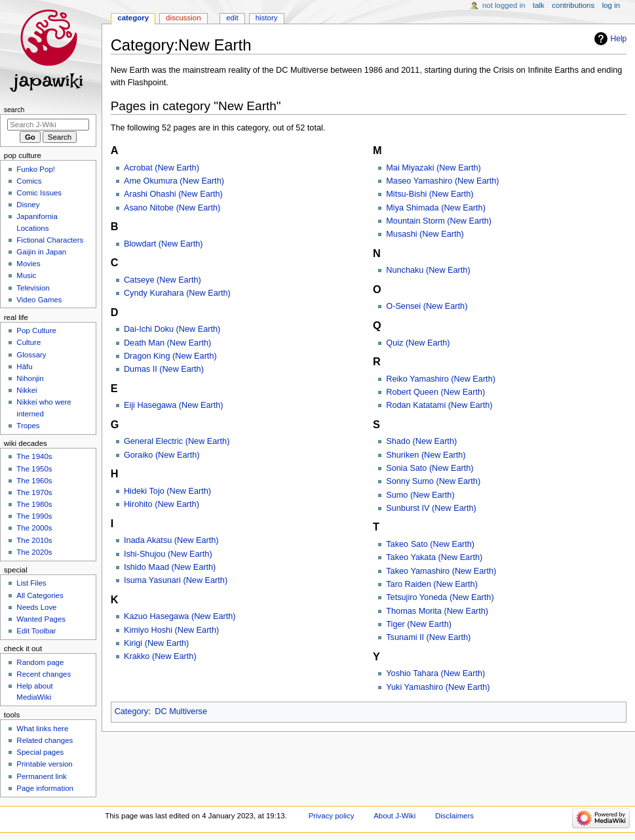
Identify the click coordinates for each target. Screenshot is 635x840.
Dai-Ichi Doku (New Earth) (172, 329)
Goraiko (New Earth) (162, 455)
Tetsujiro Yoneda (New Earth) (440, 597)
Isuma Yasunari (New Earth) (176, 580)
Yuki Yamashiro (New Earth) (438, 687)
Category (131, 711)
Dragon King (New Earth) (170, 356)
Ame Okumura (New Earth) (174, 181)
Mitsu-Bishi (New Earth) (430, 194)
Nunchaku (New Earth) (428, 270)
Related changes (45, 740)
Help (619, 39)
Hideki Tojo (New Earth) (167, 491)
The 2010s (34, 540)
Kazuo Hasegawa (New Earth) (180, 616)
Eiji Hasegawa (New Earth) (174, 405)
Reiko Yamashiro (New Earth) (441, 379)
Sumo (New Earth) (420, 495)
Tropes (28, 426)
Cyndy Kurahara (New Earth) (177, 293)
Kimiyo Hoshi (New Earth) (171, 630)
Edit (232, 18)
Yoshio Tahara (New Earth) (435, 673)
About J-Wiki (394, 816)
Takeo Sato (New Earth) (430, 544)
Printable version (44, 764)
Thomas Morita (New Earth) (437, 611)
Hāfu (24, 367)
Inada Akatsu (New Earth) (171, 540)
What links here (42, 729)
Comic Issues (39, 193)
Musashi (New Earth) (425, 234)
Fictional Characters (50, 240)
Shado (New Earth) (421, 441)
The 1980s (34, 504)
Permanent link (41, 776)
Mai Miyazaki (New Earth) (433, 168)
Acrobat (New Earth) (162, 168)
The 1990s (34, 516)
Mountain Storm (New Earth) (439, 221)
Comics (29, 181)
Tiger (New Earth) (419, 624)
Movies (28, 264)
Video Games (39, 300)
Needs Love (36, 607)
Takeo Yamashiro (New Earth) (441, 571)
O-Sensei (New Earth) (427, 306)
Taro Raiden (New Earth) (432, 584)
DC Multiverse (181, 711)
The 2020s (34, 552)
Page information (45, 788)
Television (33, 288)
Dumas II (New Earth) (164, 369)
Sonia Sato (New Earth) (430, 468)
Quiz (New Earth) (418, 343)
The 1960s (34, 481)
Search (14, 110)
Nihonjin (30, 378)
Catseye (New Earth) (163, 280)
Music (26, 275)
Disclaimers (454, 816)
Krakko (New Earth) (160, 656)
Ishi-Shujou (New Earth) (168, 554)
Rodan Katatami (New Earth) (439, 405)
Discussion (183, 18)
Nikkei (27, 390)
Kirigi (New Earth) (156, 643)
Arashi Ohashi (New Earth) (173, 194)
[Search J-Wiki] (48, 125)
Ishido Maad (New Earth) (170, 567)
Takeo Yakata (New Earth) (434, 557)
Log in (611, 5)
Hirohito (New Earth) (162, 504)
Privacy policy (332, 816)
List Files (31, 583)
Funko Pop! (36, 169)
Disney (28, 205)
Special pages (40, 752)
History (267, 18)
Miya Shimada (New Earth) (436, 208)
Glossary (31, 355)
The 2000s (34, 528)
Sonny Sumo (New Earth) (433, 481)
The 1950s (34, 469)
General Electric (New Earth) (177, 441)
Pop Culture (36, 330)
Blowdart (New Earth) (164, 244)
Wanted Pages (41, 619)
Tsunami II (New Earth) (428, 637)
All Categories (40, 595)
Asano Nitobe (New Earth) (172, 208)
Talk (539, 5)
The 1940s (34, 456)
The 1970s (34, 492)
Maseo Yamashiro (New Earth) (442, 181)
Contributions (573, 5)
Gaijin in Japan (41, 252)
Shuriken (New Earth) (426, 455)
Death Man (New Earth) (167, 343)
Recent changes (44, 674)
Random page (40, 662)
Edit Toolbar (36, 631)
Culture (29, 342)
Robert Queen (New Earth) (435, 392)
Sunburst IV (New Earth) (431, 508)
